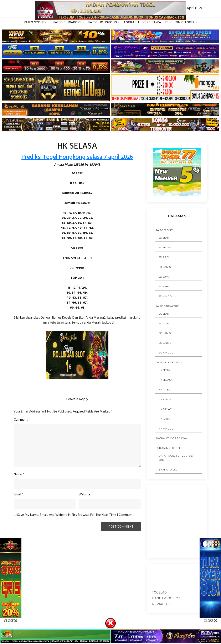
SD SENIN (164, 238)
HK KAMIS (165, 399)
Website (85, 495)
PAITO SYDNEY (35, 22)
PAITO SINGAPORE (68, 22)
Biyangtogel (168, 470)
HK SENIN (164, 370)
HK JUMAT (165, 409)
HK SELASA (166, 380)
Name (19, 474)
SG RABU (164, 323)
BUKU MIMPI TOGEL (180, 22)
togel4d (159, 592)
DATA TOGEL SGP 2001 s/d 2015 (176, 458)
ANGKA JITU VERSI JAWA (142, 22)
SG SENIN (164, 314)
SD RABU (164, 257)
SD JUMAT (165, 277)
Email (19, 495)
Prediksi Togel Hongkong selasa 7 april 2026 (77, 157)
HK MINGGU (166, 429)
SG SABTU (165, 343)
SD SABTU (165, 286)
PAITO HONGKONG (103, 22)
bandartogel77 (166, 598)
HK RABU (164, 390)
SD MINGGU (166, 296)
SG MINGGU (166, 353)
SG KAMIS (165, 333)
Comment (22, 420)
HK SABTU (165, 419)
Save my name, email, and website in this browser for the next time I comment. (75, 515)
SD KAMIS (165, 267)
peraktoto (162, 604)
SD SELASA (166, 247)
